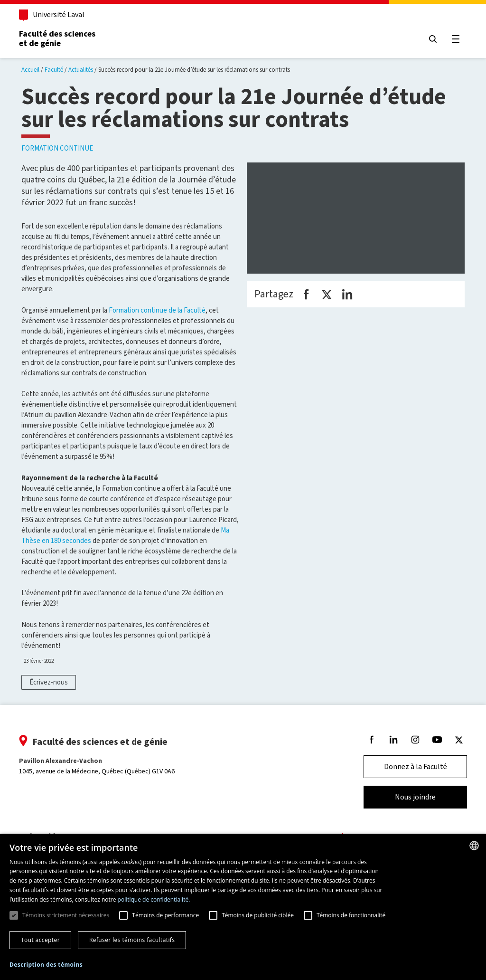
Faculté (54, 70)
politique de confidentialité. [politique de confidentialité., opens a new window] (154, 899)
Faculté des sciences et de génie (60, 38)
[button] (46, 965)
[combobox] (474, 846)
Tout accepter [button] (40, 940)
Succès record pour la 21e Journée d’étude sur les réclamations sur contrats (194, 70)
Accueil (30, 70)
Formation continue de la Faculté (157, 310)
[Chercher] (430, 39)
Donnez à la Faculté (413, 766)
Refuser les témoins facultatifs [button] (132, 940)
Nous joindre (412, 797)
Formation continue (57, 148)
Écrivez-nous (49, 682)
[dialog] (243, 907)
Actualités (81, 70)
